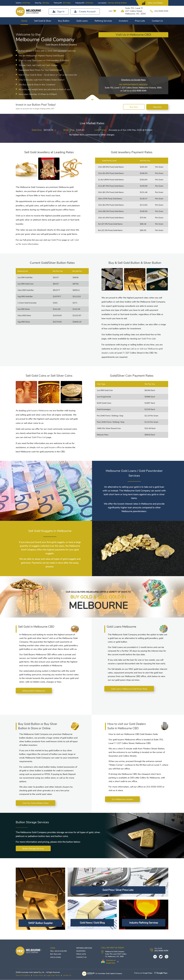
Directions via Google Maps (133, 80)
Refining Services (103, 21)
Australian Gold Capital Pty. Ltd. (33, 973)
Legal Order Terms (53, 976)
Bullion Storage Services (34, 849)
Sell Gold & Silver (43, 21)
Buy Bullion (64, 21)
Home (24, 21)
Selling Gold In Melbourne (34, 691)
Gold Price (56, 240)
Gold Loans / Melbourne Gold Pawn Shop (129, 689)
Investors (123, 21)
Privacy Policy (38, 976)
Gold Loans (82, 21)
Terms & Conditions (23, 976)
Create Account (87, 12)
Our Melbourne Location (123, 799)
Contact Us (157, 21)
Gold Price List (39, 437)
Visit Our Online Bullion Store (36, 803)
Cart (109, 11)
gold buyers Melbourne (38, 411)
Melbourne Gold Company (115, 952)
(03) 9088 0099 (161, 11)
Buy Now (133, 107)
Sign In (61, 12)
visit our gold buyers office (49, 447)
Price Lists (140, 21)
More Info (157, 107)
